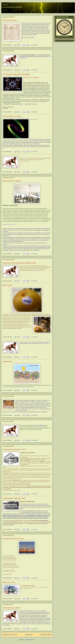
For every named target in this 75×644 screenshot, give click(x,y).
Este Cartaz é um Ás (10, 20)
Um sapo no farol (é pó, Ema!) (13, 539)
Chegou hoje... (8, 362)
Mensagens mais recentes (10, 635)
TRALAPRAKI (5, 5)
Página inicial (29, 635)
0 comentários (34, 45)
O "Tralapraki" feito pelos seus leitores (16, 74)
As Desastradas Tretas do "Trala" (14, 450)
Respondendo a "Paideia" (12, 181)
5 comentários (34, 337)
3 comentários (34, 440)
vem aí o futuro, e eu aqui (12, 116)
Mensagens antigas (46, 635)
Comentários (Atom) (30, 640)
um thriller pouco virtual (11, 608)
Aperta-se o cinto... (9, 582)
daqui (37, 119)
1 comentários (34, 112)
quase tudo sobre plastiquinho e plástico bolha (19, 263)
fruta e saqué (7, 285)
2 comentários (34, 254)
